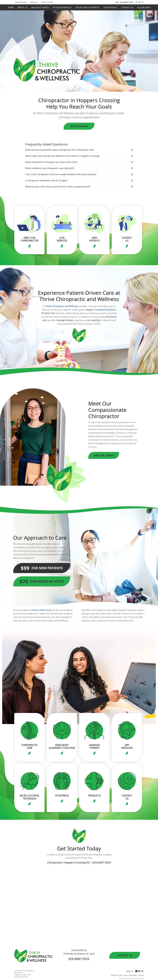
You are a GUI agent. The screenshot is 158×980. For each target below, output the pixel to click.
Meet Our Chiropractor (29, 239)
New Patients (110, 7)
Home (11, 7)
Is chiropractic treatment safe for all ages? (47, 180)
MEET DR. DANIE (104, 455)
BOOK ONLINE (21, 2)
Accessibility (133, 975)
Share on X (137, 971)
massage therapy (65, 320)
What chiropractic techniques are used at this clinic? (52, 162)
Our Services (62, 239)
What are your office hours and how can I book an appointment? (58, 187)
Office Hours (47, 2)
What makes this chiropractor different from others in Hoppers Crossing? (62, 156)
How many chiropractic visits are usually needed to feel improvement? (61, 174)
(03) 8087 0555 (127, 2)
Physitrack (62, 796)
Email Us (34, 2)
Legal (120, 975)
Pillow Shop (144, 7)
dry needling (93, 320)
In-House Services (62, 7)
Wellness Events (40, 7)
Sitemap (141, 975)
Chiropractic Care (29, 746)
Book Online (79, 126)
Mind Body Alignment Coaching (62, 746)
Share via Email (143, 971)
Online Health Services (87, 7)
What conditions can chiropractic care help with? (50, 168)
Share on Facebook (140, 971)
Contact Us (127, 7)
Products (94, 796)
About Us (22, 7)
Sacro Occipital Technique (29, 797)
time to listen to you (42, 610)
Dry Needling (127, 746)
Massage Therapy (94, 746)
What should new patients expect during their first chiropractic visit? (60, 150)
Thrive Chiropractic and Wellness (62, 306)
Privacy (126, 975)
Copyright (114, 975)
